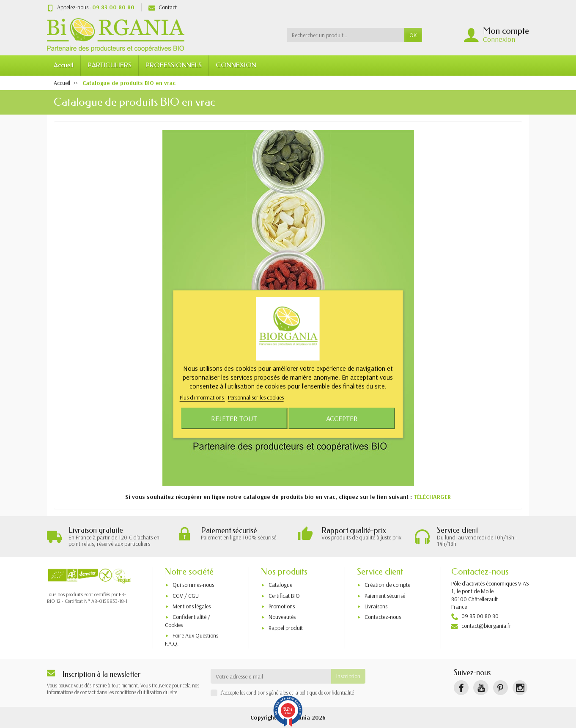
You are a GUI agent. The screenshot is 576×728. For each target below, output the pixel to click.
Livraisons (376, 606)
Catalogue (280, 585)
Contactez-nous (383, 617)
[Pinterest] (501, 688)
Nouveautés (282, 617)
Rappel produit (286, 628)
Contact (163, 7)
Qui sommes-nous (193, 585)
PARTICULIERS (110, 65)
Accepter (342, 418)
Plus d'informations (202, 397)
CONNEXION (236, 65)
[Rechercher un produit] (346, 35)
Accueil (64, 65)
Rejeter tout (234, 418)
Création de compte (387, 585)
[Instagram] (520, 688)
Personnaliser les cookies (256, 397)
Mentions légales (192, 606)
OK (413, 35)
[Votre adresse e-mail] (271, 676)
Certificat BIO (284, 596)
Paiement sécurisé (385, 596)
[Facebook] (461, 688)
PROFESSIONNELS (174, 65)
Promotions (282, 606)
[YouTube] (481, 688)
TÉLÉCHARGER (432, 497)
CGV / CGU (186, 596)
